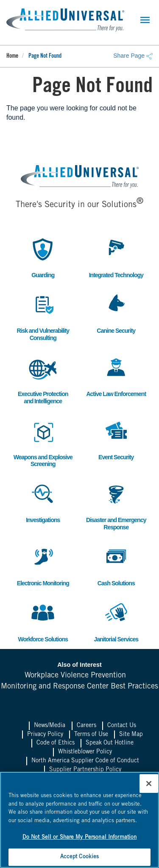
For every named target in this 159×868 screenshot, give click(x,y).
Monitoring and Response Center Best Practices (79, 687)
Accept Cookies (80, 857)
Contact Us (122, 726)
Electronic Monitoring (43, 565)
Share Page (133, 56)
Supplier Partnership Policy (85, 770)
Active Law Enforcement (116, 376)
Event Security (116, 439)
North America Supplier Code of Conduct (85, 761)
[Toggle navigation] (145, 20)
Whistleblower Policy (85, 752)
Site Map (131, 735)
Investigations (43, 502)
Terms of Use (91, 735)
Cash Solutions (116, 565)
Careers (86, 726)
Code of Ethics (56, 743)
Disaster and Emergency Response (116, 506)
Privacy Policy (45, 735)
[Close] (149, 784)
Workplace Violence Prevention (75, 676)
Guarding (43, 257)
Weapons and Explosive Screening (43, 443)
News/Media (50, 726)
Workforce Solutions (43, 621)
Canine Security (116, 313)
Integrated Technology (116, 257)
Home (12, 56)
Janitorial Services (116, 621)
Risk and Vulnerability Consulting (43, 316)
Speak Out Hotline (110, 743)
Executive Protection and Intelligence (43, 379)
